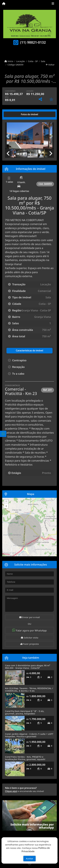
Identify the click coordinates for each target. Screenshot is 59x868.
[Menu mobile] (4, 4)
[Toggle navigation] (53, 4)
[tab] (14, 114)
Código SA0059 (15, 65)
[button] (9, 136)
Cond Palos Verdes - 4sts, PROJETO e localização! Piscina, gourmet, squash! (25, 758)
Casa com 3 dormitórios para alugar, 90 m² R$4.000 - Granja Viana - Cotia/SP (28, 667)
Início (9, 61)
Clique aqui (11, 791)
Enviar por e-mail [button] (30, 617)
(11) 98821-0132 (33, 42)
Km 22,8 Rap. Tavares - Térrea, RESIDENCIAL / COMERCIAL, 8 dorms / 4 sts (29, 689)
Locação (21, 61)
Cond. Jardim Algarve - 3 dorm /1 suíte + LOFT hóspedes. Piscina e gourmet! (29, 735)
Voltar (50, 65)
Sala (43, 61)
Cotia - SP (33, 61)
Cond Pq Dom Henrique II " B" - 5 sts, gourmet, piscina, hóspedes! (25, 712)
